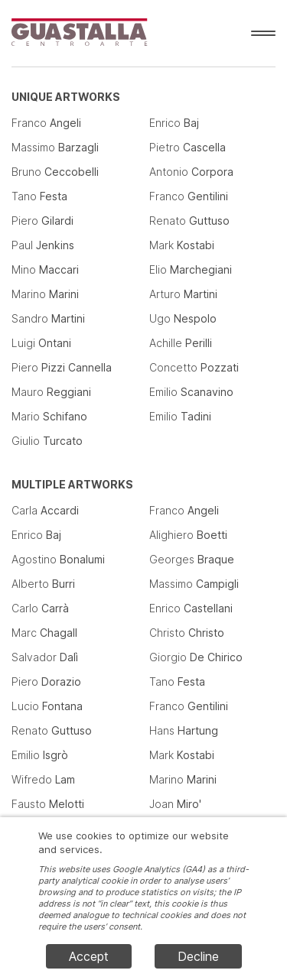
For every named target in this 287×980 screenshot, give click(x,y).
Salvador (45, 657)
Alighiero (188, 535)
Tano (39, 196)
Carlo (40, 608)
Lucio (47, 706)
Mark (182, 245)
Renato (189, 221)
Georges (192, 559)
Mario (49, 416)
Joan (175, 804)
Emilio (191, 392)
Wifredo (43, 779)
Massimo (55, 147)
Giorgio (196, 657)
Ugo (183, 318)
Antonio (191, 172)
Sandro (48, 318)
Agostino (58, 559)
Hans (184, 730)
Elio (191, 269)
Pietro (188, 147)
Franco (46, 123)
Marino (45, 294)
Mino (45, 269)
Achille (181, 343)
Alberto (43, 584)
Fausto (48, 804)
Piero (42, 221)
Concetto (194, 367)
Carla (45, 510)
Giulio (47, 441)
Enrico (174, 123)
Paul (43, 245)
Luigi (41, 343)
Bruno (55, 172)
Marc (44, 633)
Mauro (51, 392)
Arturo (183, 294)
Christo (187, 633)
